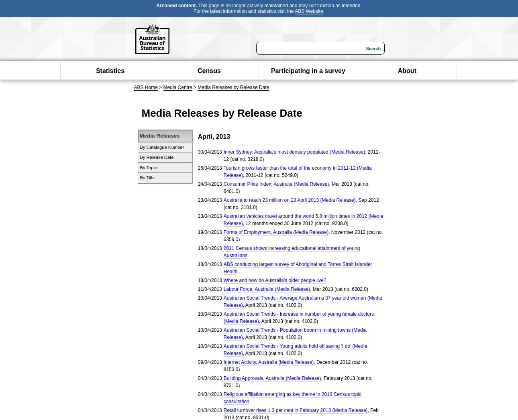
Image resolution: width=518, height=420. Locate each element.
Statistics (110, 71)
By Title (148, 178)
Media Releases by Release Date (233, 87)
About (407, 71)
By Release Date (157, 157)
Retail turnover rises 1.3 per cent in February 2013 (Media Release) (296, 410)
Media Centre (178, 87)
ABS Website (309, 11)
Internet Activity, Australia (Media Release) (269, 362)
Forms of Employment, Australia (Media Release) (276, 232)
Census (209, 71)
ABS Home (146, 87)
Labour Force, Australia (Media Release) (267, 289)
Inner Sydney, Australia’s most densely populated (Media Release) (294, 152)
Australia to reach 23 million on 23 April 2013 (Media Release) (290, 200)
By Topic (149, 168)
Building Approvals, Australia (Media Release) (272, 378)
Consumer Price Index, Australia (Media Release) (276, 184)
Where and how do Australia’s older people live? (275, 280)
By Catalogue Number (162, 147)
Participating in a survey (308, 71)
